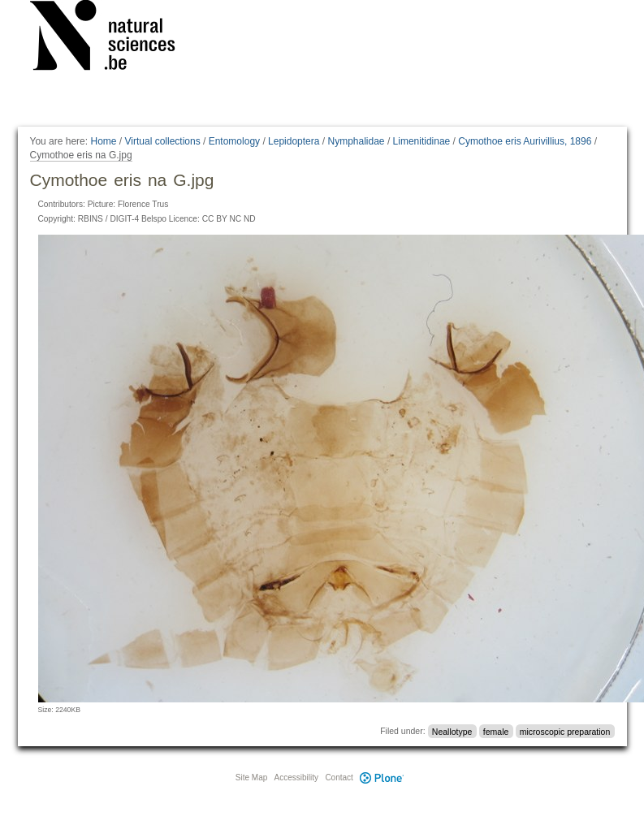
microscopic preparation (565, 731)
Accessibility (296, 777)
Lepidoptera (294, 141)
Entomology (234, 141)
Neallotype (452, 731)
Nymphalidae (356, 141)
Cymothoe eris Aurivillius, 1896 (525, 141)
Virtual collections (163, 141)
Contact (339, 777)
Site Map (251, 777)
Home (103, 141)
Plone (383, 777)
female (496, 731)
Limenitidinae (422, 141)
